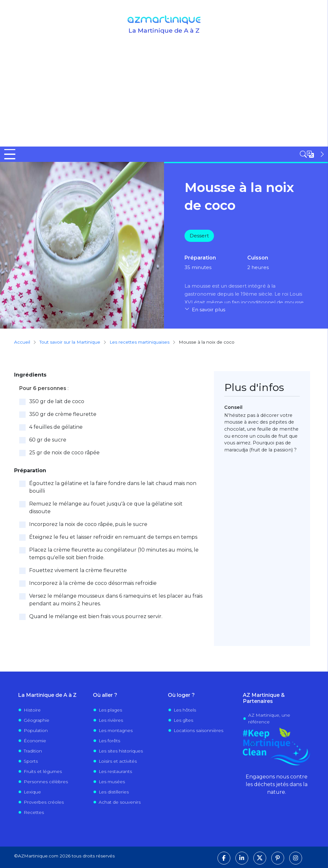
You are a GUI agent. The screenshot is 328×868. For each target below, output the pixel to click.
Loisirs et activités (118, 761)
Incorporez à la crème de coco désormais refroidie (93, 583)
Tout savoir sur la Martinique (70, 342)
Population (36, 730)
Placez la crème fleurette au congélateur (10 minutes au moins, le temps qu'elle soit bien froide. (114, 553)
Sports (31, 761)
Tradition (33, 751)
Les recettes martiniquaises (139, 342)
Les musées (112, 781)
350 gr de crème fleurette (63, 414)
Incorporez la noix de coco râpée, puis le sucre (88, 524)
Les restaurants (115, 771)
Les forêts (109, 740)
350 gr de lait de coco (57, 401)
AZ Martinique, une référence (269, 718)
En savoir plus (209, 309)
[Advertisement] (164, 99)
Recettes (34, 812)
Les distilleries (114, 792)
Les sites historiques (121, 751)
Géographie (37, 720)
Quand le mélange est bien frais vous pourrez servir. (96, 616)
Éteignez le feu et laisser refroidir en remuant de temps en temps (113, 537)
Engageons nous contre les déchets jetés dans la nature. (277, 784)
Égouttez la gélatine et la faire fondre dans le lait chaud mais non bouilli (113, 487)
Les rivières (111, 720)
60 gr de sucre (48, 439)
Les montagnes (116, 730)
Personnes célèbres (46, 781)
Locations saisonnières (198, 730)
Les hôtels (185, 710)
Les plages (110, 710)
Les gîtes (183, 720)
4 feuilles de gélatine (56, 427)
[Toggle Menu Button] (10, 154)
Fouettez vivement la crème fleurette (78, 570)
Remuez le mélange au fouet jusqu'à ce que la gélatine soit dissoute (106, 507)
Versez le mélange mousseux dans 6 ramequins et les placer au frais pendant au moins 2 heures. (116, 599)
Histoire (32, 710)
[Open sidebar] (313, 154)
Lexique (32, 792)
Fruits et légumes (43, 771)
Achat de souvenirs (120, 802)
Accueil (22, 342)
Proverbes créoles (44, 802)
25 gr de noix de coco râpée (64, 452)
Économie (35, 740)
